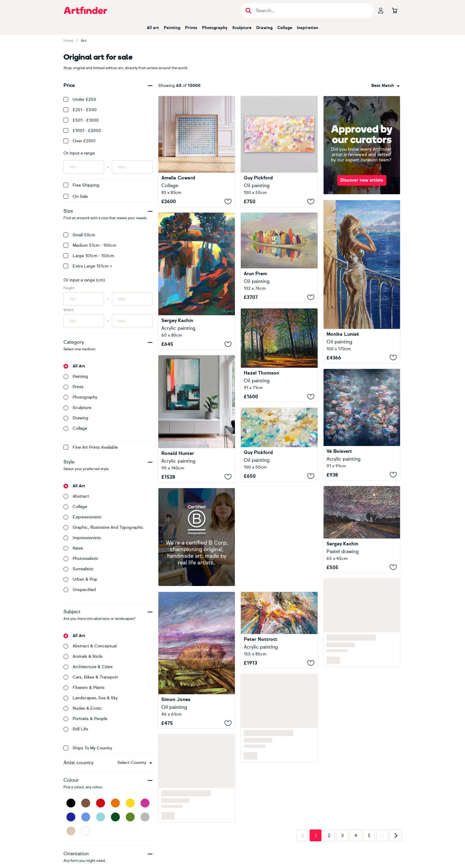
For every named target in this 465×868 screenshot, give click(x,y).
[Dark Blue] (71, 817)
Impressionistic (82, 538)
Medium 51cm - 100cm (90, 245)
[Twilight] (362, 529)
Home (68, 41)
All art (153, 28)
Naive (73, 548)
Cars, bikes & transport (91, 677)
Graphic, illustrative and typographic (103, 527)
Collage (285, 28)
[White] (86, 831)
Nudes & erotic (83, 708)
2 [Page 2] (329, 836)
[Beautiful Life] (362, 425)
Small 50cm (79, 235)
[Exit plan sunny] (197, 419)
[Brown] (86, 803)
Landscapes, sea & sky (91, 698)
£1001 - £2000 (82, 131)
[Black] (71, 803)
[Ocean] (197, 151)
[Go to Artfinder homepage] (85, 10)
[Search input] (310, 11)
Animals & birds (83, 656)
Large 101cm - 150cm (89, 256)
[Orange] (115, 803)
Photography (215, 28)
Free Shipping (81, 185)
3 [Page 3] (342, 836)
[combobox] (135, 763)
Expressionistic (83, 517)
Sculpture (242, 28)
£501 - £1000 (81, 120)
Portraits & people (85, 719)
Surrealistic (79, 569)
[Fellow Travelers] (279, 258)
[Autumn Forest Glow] (279, 355)
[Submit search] (248, 11)
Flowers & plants (84, 688)
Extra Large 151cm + (88, 266)
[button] (135, 763)
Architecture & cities (88, 667)
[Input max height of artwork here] (132, 299)
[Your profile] (381, 10)
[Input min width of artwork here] (84, 321)
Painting (172, 28)
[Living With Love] (279, 445)
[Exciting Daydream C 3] (279, 630)
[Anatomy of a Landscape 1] (197, 660)
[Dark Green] (115, 817)
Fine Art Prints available (91, 447)
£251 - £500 (80, 110)
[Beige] (71, 831)
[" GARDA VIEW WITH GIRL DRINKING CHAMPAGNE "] (362, 282)
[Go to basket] (394, 10)
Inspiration (308, 28)
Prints (191, 28)
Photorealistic (81, 559)
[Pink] (145, 803)
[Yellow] (130, 803)
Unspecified (80, 590)
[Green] (130, 817)
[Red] (101, 803)
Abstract (76, 496)
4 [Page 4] (356, 836)
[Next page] (396, 835)
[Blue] (86, 817)
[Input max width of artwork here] (132, 321)
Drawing (264, 28)
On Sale (76, 196)
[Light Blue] (101, 817)
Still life (76, 729)
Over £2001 (79, 141)
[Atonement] (279, 151)
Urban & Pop (80, 579)
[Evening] (197, 281)
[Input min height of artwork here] (84, 299)
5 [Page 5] (369, 836)
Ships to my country (88, 748)
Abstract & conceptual (90, 646)
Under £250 (80, 99)
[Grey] (145, 817)
